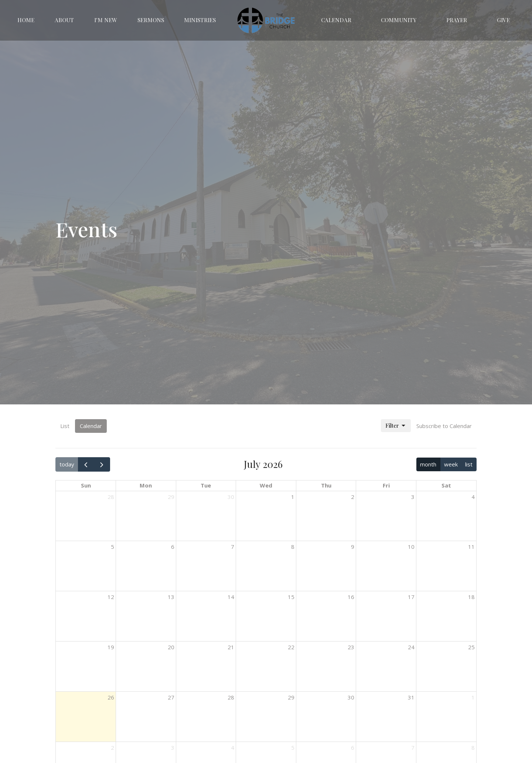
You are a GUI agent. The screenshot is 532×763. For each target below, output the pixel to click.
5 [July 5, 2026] (112, 547)
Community (399, 20)
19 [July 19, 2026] (111, 647)
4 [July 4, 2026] (473, 497)
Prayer (457, 20)
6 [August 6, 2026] (353, 747)
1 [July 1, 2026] (293, 497)
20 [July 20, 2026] (171, 647)
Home (26, 20)
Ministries (200, 20)
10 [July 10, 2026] (411, 547)
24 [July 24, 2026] (411, 647)
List (65, 426)
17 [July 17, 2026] (411, 597)
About (64, 20)
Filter (396, 426)
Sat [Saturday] (446, 485)
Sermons (151, 20)
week (451, 464)
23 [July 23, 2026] (351, 647)
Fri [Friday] (386, 485)
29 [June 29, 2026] (171, 497)
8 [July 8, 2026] (293, 547)
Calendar (336, 20)
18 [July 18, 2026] (471, 597)
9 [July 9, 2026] (353, 547)
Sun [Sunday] (86, 485)
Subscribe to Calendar (444, 426)
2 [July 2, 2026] (353, 497)
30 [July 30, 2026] (351, 697)
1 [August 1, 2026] (473, 697)
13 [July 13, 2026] (171, 597)
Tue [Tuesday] (206, 485)
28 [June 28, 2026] (111, 497)
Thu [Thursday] (326, 485)
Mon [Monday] (146, 485)
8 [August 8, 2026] (473, 747)
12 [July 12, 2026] (111, 597)
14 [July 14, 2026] (231, 597)
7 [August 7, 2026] (413, 747)
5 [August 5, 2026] (293, 747)
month (428, 464)
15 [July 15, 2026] (291, 597)
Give (503, 20)
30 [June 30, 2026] (231, 497)
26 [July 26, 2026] (111, 697)
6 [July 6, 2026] (173, 547)
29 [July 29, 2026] (291, 697)
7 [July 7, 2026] (233, 547)
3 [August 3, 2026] (173, 747)
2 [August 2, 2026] (112, 747)
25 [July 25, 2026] (471, 647)
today (67, 464)
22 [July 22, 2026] (291, 647)
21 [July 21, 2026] (231, 647)
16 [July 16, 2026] (351, 597)
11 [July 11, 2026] (471, 547)
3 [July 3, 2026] (413, 497)
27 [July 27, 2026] (171, 697)
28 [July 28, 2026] (231, 697)
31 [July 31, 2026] (411, 697)
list (469, 464)
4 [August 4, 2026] (233, 747)
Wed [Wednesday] (266, 485)
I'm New (106, 20)
